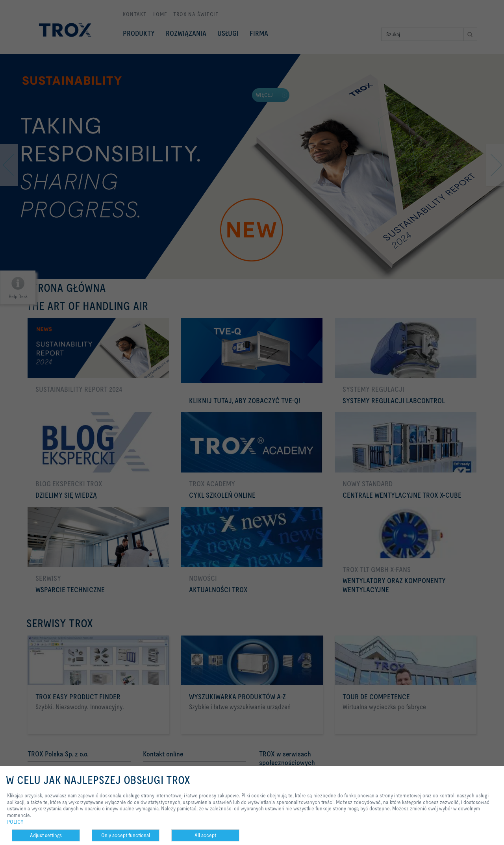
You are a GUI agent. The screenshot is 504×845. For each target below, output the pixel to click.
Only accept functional (126, 835)
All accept (205, 835)
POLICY (15, 822)
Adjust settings (46, 835)
